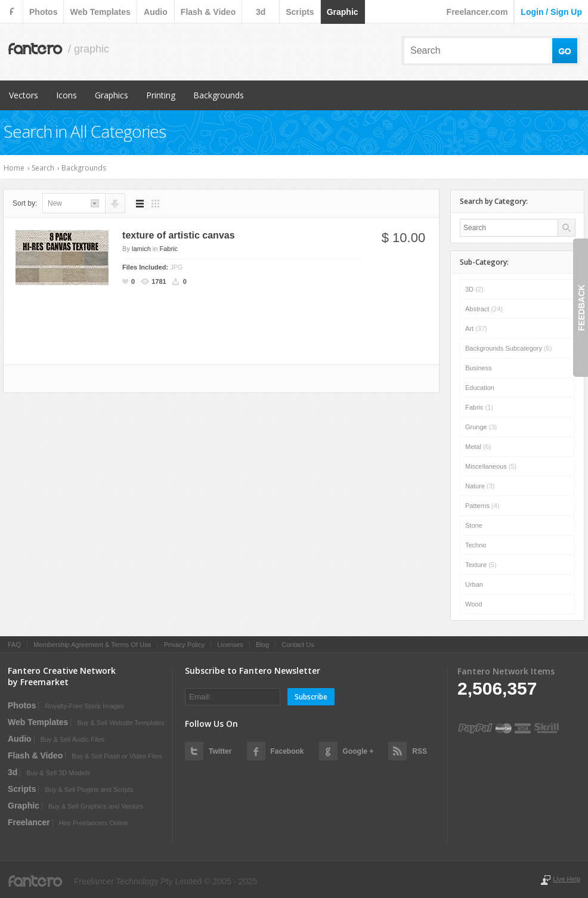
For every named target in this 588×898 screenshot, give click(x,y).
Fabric (168, 249)
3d (261, 12)
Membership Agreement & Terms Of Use (92, 645)
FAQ (14, 645)
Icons (66, 95)
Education (480, 388)
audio (156, 12)
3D (474, 289)
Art (476, 329)
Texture (481, 565)
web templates (100, 12)
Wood (474, 604)
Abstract (484, 309)
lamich (141, 249)
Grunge (481, 427)
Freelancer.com (477, 12)
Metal (478, 447)
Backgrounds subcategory (509, 348)
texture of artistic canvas (179, 235)
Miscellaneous (491, 466)
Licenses (230, 645)
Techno (476, 545)
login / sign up (551, 12)
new (55, 203)
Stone (474, 525)
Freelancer (29, 822)
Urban (474, 584)
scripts (300, 12)
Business (479, 368)
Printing (161, 95)
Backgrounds (219, 95)
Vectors (24, 95)
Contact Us (298, 645)
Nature (480, 486)
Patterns (482, 506)
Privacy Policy (184, 645)
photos (43, 12)
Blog (262, 645)
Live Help (567, 879)
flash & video (208, 12)
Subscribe (311, 697)
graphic (343, 12)
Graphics (112, 95)
